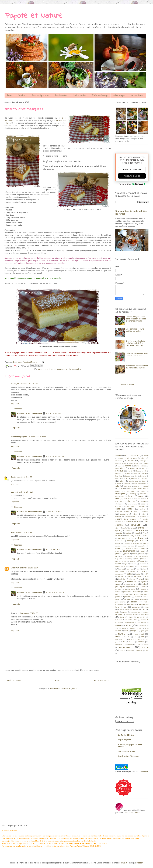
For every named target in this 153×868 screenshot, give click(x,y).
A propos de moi (137, 95)
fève (128, 536)
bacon (120, 466)
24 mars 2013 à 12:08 (29, 384)
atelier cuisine (134, 463)
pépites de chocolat (138, 594)
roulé (136, 620)
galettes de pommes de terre (135, 544)
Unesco (138, 644)
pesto (118, 597)
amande (119, 461)
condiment (142, 506)
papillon (143, 589)
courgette (145, 511)
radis (117, 612)
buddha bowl (134, 481)
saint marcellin (129, 622)
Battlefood (134, 468)
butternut (118, 484)
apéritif (131, 461)
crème (135, 514)
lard (117, 561)
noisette (122, 579)
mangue (131, 566)
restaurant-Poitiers (132, 615)
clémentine (119, 504)
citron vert (131, 501)
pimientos (128, 597)
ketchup (130, 559)
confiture (130, 509)
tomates (141, 642)
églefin (125, 528)
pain (144, 584)
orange (118, 584)
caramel (146, 486)
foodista (132, 538)
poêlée (128, 599)
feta (144, 533)
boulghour (129, 476)
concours (131, 506)
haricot (134, 554)
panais (143, 587)
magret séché (120, 566)
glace (117, 551)
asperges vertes (121, 463)
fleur (147, 536)
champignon (120, 494)
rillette (131, 617)
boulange (143, 473)
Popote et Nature (33, 16)
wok (147, 651)
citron (122, 501)
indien (123, 556)
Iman (13, 533)
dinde (117, 528)
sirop (140, 628)
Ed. (12, 477)
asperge (143, 461)
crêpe (144, 514)
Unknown (15, 568)
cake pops (128, 486)
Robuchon (119, 620)
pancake (118, 589)
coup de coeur (131, 511)
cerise (143, 491)
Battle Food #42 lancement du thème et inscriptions (137, 367)
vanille (69, 369)
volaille (130, 651)
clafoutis (143, 501)
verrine (145, 648)
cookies (143, 509)
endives (132, 528)
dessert (41, 369)
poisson (134, 602)
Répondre (15, 403)
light (126, 564)
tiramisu (132, 642)
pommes (130, 604)
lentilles (118, 564)
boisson (118, 473)
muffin (129, 574)
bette (144, 468)
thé (124, 642)
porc (126, 607)
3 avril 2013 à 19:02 (54, 512)
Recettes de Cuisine (132, 813)
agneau (121, 458)
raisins (124, 612)
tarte (142, 637)
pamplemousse (133, 587)
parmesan (127, 592)
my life (146, 574)
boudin (134, 473)
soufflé (126, 631)
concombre (119, 506)
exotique (128, 533)
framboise (119, 541)
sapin (117, 628)
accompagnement (132, 455)
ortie (136, 584)
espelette (119, 533)
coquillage (119, 511)
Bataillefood (120, 468)
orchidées (127, 584)
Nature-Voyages (119, 95)
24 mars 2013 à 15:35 (55, 456)
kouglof (144, 559)
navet (129, 576)
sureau (118, 637)
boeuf (144, 471)
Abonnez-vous (132, 176)
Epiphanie (129, 531)
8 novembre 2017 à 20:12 (30, 613)
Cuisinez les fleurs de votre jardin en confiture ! (137, 354)
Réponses (18, 409)
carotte (121, 489)
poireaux (143, 599)
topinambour (119, 644)
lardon (124, 561)
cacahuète (127, 484)
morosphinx (132, 571)
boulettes (119, 476)
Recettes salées (61, 95)
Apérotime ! (22, 95)
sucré (47, 369)
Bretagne (143, 476)
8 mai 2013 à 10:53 (54, 550)
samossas (143, 626)
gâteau (118, 548)
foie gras (122, 538)
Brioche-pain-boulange (100, 95)
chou (117, 499)
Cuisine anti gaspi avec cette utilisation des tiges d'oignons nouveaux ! (136, 319)
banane (128, 466)
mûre (138, 574)
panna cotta (130, 589)
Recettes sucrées (79, 95)
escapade (140, 530)
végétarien (76, 369)
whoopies (139, 651)
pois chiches (121, 602)
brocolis (134, 479)
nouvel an (131, 582)
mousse (142, 571)
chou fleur (127, 499)
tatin (117, 639)
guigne (127, 554)
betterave (119, 471)
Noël (147, 576)
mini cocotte (120, 571)
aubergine (145, 463)
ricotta (122, 617)
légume (141, 561)
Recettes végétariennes (41, 95)
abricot (118, 455)
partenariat (137, 592)
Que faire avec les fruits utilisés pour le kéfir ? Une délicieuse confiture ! (137, 343)
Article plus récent (14, 680)
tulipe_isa (15, 384)
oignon (143, 582)
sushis (128, 637)
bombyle (127, 473)
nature (121, 576)
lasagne (132, 561)
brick (117, 479)
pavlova (126, 594)
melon (121, 569)
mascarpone (143, 566)
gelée (143, 549)
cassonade (131, 491)
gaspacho (142, 546)
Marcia (14, 492)
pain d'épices (120, 587)
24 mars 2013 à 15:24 (37, 437)
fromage (130, 541)
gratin (143, 551)
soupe (134, 631)
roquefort (128, 620)
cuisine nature (133, 522)
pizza (144, 597)
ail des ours (132, 458)
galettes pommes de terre (125, 546)
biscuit (130, 471)
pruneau (128, 610)
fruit (141, 541)
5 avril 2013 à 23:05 (24, 533)
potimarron (136, 607)
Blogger (140, 863)
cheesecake (120, 496)
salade (118, 625)
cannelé (137, 486)
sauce (124, 628)
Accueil (10, 95)
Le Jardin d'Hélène (126, 735)
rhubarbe (145, 614)
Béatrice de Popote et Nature (30, 413)
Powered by (132, 184)
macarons (143, 564)
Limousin (133, 564)
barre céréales (141, 466)
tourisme (130, 644)
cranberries (124, 514)
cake (117, 486)
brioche (124, 478)
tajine (135, 637)
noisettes (132, 579)
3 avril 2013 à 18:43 (25, 492)
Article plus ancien (102, 680)
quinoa (144, 610)
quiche (136, 610)
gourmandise (129, 551)
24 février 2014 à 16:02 (55, 592)
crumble (143, 516)
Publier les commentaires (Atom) (63, 688)
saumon (133, 628)
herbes (142, 554)
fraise (141, 538)
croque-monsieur (131, 516)
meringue (130, 569)
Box (136, 476)
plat (117, 599)
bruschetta (144, 478)
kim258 (124, 863)
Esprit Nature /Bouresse (128, 756)
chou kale (137, 499)
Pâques (118, 592)
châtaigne (143, 494)
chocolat (141, 496)
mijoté (144, 569)
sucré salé (140, 634)
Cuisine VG (143, 771)
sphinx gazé (145, 631)
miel (138, 569)
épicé (118, 530)
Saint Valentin (142, 622)
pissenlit (137, 597)
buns (144, 481)
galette (118, 544)
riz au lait (141, 617)
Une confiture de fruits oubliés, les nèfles (135, 330)
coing (143, 504)
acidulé (146, 456)
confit (118, 509)
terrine (124, 639)
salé (128, 625)
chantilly (133, 494)
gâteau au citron (132, 549)
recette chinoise (135, 612)
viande (122, 651)
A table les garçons (19, 437)
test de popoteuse (58, 369)
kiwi (137, 559)
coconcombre (132, 504)
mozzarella (119, 574)
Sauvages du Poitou (127, 751)
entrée (141, 528)
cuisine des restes (125, 519)
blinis (137, 471)
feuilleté (119, 535)
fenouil (137, 533)
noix (140, 579)
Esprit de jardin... (126, 740)
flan (141, 536)
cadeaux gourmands (140, 484)
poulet (146, 607)
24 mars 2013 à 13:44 (55, 413)
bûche (122, 481)
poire (135, 599)
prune (121, 610)
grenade (118, 554)
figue (134, 536)
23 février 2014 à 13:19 (29, 568)
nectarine (138, 576)
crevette (118, 516)
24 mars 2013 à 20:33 (23, 477)
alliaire (143, 458)
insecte (130, 556)
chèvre (130, 496)
